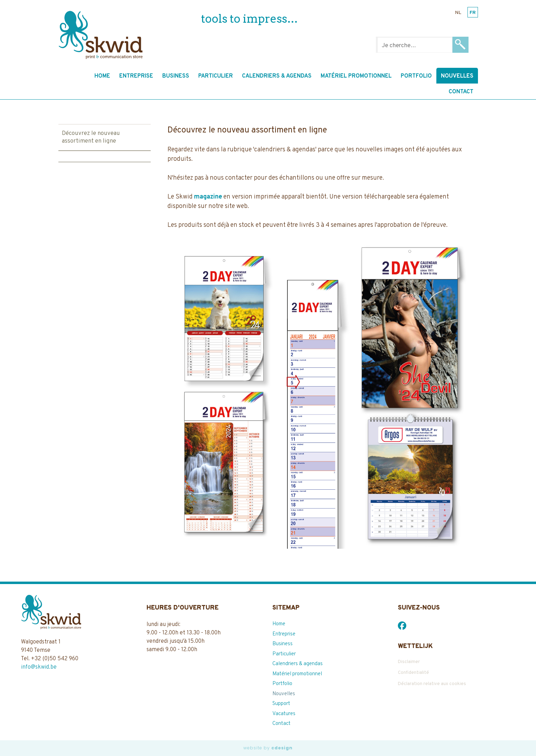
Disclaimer (409, 662)
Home (102, 76)
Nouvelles (457, 76)
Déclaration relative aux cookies (432, 684)
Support (281, 704)
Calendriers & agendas (277, 76)
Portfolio (416, 76)
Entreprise (136, 76)
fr (473, 13)
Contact (461, 92)
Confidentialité (413, 673)
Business (176, 76)
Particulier (216, 76)
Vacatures (284, 714)
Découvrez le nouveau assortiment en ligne (91, 137)
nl (458, 13)
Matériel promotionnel (356, 76)
